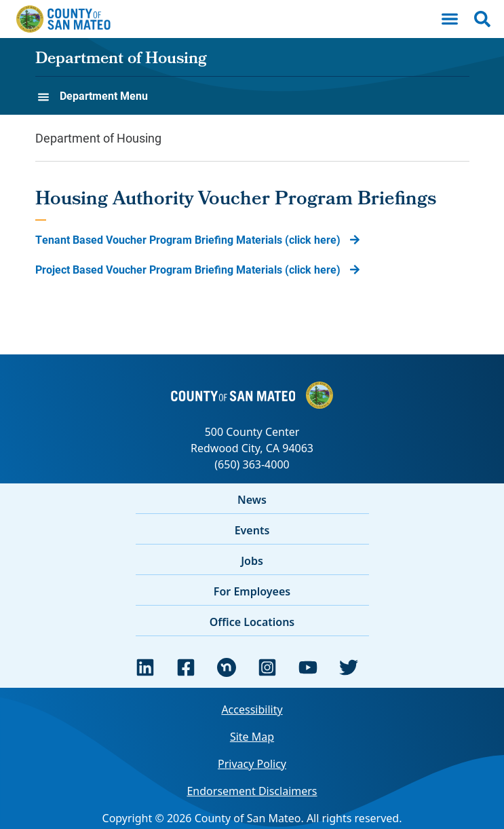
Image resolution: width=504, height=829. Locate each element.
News (252, 500)
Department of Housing (121, 60)
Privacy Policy (252, 764)
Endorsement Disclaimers (252, 791)
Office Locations (252, 622)
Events (252, 530)
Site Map (252, 737)
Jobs (252, 561)
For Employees (252, 591)
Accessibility (252, 710)
